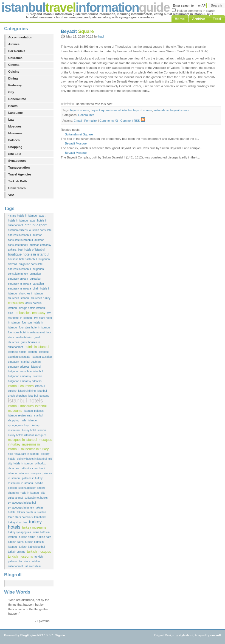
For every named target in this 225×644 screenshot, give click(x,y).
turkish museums (20, 557)
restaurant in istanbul (21, 483)
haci (101, 36)
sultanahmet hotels (36, 498)
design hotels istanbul (32, 308)
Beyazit (77, 31)
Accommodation (20, 37)
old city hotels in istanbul (32, 459)
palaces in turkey (32, 478)
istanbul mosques (21, 406)
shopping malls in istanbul (24, 493)
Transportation (19, 168)
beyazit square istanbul (106, 110)
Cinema (14, 65)
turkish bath (44, 537)
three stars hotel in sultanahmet (27, 517)
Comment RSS (133, 121)
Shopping (15, 147)
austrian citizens (18, 230)
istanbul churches (21, 386)
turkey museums (34, 527)
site (43, 493)
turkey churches (18, 522)
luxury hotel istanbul (34, 430)
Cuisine (14, 72)
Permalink (91, 121)
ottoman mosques (30, 473)
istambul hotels (17, 352)
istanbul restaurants (20, 415)
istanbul (33, 352)
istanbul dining (27, 391)
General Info (17, 99)
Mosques (15, 126)
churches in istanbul (31, 293)
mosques (41, 435)
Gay (11, 92)
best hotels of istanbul (31, 250)
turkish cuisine (17, 552)
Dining (13, 78)
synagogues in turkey (21, 508)
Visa (11, 195)
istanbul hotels (26, 401)
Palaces (14, 140)
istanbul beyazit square (137, 110)
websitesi (35, 566)
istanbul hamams (39, 396)
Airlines (14, 44)
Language (16, 113)
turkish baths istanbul (32, 547)
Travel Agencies (20, 174)
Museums (15, 133)
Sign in (60, 635)
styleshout (186, 635)
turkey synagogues (19, 532)
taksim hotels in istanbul (32, 512)
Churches (15, 58)
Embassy (15, 85)
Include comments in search (196, 11)
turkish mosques (39, 552)
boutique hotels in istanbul (29, 254)
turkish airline (27, 537)
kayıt (27, 425)
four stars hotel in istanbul (35, 327)
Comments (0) (109, 121)
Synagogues (17, 161)
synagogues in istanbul (22, 503)
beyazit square (80, 110)
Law (11, 120)
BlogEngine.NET (32, 635)
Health (13, 106)
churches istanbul (19, 298)
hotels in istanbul (37, 347)
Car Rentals (17, 51)
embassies (22, 313)
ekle (10, 313)
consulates (16, 303)
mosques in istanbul (22, 440)
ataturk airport (36, 225)
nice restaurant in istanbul (24, 454)
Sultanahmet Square (79, 134)
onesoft (216, 635)
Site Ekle (15, 154)
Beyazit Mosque (76, 143)
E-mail (78, 121)
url (26, 566)
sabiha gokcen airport (32, 488)
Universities (17, 188)
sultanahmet (15, 498)
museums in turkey (35, 449)
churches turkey (41, 298)
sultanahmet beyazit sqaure (171, 110)
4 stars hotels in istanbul (23, 216)
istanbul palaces (34, 411)
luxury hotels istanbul (21, 435)
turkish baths (16, 542)
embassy (39, 313)
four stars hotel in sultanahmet (26, 332)
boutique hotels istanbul (22, 259)
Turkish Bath (18, 181)
